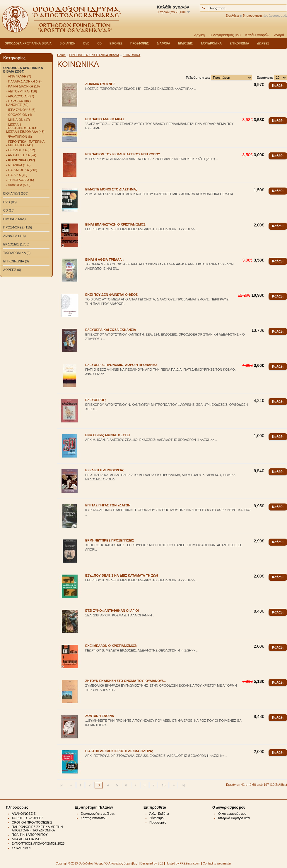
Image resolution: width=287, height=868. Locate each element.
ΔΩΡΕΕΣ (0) (12, 270)
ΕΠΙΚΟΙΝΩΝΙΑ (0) (16, 261)
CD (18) (9, 210)
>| (183, 785)
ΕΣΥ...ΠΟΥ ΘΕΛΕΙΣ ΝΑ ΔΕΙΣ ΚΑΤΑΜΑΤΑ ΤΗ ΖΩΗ (122, 575)
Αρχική (199, 35)
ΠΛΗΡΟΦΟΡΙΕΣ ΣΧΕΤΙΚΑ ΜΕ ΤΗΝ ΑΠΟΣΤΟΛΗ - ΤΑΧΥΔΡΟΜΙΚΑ (37, 829)
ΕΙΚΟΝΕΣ (116, 43)
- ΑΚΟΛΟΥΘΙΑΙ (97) (20, 96)
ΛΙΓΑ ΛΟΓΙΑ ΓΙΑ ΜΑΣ (27, 839)
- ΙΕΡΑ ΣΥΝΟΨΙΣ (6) (21, 110)
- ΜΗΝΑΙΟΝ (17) (18, 120)
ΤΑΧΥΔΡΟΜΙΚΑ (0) (17, 253)
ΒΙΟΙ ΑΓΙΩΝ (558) (16, 193)
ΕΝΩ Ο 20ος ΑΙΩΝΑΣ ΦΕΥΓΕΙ (107, 435)
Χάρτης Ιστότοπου (94, 818)
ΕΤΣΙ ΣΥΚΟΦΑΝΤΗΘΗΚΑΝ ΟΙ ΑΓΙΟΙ (112, 611)
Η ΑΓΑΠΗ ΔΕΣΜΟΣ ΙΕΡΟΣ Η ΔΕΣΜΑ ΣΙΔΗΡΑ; (119, 751)
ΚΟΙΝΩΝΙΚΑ (131, 55)
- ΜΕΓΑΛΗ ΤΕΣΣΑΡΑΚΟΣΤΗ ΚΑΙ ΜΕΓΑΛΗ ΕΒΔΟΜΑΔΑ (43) (25, 128)
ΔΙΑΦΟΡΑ (163, 43)
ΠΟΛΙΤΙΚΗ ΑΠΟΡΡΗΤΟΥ (30, 835)
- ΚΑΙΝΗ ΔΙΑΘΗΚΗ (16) (23, 86)
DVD (86, 43)
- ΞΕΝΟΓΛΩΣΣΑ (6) (20, 180)
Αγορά (279, 35)
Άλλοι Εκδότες (159, 814)
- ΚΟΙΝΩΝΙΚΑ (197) (20, 160)
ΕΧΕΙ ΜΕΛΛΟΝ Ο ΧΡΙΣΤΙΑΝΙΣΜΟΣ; (111, 646)
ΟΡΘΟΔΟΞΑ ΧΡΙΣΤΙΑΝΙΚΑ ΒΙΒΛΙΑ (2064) (23, 70)
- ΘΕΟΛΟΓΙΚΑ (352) (21, 150)
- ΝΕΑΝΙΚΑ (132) (18, 165)
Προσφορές (158, 822)
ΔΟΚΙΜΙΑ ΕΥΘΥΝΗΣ (100, 84)
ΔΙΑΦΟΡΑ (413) (14, 236)
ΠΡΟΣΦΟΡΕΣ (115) (18, 227)
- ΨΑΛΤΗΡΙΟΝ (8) (19, 137)
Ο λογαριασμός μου (232, 814)
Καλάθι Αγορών (257, 35)
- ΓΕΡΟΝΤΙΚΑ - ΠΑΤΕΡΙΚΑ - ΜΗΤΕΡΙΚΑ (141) (25, 143)
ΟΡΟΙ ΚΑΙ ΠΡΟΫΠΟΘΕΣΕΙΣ (32, 822)
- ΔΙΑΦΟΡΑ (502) (18, 185)
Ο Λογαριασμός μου (225, 35)
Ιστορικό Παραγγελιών (234, 818)
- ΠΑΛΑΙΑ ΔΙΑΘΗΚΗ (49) (24, 81)
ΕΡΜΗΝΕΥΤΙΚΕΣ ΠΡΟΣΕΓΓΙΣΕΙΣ (110, 540)
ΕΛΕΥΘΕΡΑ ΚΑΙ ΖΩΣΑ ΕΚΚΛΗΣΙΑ (111, 330)
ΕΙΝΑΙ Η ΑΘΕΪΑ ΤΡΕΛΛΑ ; (104, 259)
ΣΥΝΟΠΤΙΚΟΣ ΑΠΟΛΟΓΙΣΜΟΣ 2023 (38, 843)
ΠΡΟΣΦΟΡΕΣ (140, 43)
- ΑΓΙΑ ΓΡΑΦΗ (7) (19, 76)
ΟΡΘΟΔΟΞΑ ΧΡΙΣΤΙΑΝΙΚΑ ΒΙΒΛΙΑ (28, 43)
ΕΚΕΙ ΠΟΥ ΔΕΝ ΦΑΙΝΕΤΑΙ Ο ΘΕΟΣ (111, 295)
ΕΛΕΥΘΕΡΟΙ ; (96, 400)
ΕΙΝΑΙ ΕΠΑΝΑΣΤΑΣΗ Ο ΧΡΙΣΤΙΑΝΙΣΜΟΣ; (116, 224)
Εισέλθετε (232, 16)
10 (164, 785)
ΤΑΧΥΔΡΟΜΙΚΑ (211, 43)
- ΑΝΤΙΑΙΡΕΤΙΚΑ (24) (21, 155)
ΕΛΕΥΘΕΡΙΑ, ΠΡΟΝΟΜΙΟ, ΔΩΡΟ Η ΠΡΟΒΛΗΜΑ (121, 365)
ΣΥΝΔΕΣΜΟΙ (21, 848)
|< (62, 785)
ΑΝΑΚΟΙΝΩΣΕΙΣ (24, 814)
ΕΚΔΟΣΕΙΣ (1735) (16, 244)
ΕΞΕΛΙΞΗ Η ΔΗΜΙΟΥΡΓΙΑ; (105, 470)
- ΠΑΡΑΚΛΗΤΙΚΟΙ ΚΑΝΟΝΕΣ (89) (19, 103)
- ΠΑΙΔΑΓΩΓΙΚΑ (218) (22, 170)
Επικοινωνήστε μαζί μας (98, 814)
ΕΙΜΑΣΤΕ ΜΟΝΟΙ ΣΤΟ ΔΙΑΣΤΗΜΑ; (111, 189)
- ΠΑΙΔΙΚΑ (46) (17, 175)
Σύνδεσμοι (157, 818)
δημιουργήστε (253, 16)
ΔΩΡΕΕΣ (263, 43)
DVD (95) (10, 202)
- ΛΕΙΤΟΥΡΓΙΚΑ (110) (22, 91)
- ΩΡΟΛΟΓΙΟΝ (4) (19, 115)
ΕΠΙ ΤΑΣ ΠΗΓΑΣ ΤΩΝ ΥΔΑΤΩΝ (108, 505)
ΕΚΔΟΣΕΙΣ (185, 43)
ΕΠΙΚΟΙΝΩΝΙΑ (239, 43)
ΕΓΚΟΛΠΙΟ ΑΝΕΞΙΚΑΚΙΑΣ (105, 119)
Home (61, 55)
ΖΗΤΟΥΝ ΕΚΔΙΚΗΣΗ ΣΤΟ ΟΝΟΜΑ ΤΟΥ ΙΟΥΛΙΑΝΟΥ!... (125, 681)
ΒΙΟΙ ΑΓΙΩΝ (67, 43)
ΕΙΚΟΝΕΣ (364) (14, 219)
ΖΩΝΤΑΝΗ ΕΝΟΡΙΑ (100, 716)
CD (100, 43)
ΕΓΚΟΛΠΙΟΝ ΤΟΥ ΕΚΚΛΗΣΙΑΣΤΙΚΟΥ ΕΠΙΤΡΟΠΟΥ (123, 154)
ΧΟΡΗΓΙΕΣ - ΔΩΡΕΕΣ (28, 818)
